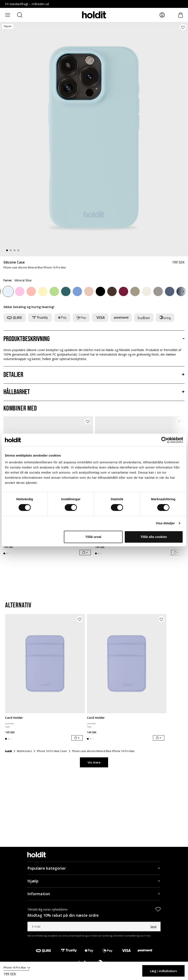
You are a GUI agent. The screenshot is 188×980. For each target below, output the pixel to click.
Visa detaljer (165, 523)
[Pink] (20, 291)
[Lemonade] (43, 291)
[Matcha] (54, 291)
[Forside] (9, 751)
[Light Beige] (147, 291)
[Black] (100, 291)
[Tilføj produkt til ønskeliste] (183, 27)
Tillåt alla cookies (154, 537)
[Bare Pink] (89, 291)
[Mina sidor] (162, 15)
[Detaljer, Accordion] (94, 375)
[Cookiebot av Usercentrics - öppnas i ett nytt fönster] (164, 440)
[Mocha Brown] (135, 291)
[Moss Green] (66, 291)
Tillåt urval (93, 537)
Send (153, 927)
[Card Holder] (45, 664)
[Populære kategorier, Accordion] (94, 868)
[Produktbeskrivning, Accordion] (94, 339)
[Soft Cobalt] (77, 291)
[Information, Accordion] (94, 894)
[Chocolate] (112, 291)
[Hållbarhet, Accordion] (94, 392)
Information (39, 894)
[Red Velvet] (123, 291)
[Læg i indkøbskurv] (85, 553)
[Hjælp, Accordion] (94, 881)
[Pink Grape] (31, 291)
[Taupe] (158, 291)
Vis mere (94, 762)
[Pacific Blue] (170, 291)
